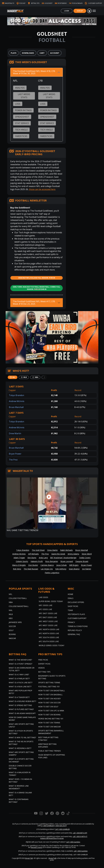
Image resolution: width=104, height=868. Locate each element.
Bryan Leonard (67, 561)
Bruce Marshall (16, 407)
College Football (18, 598)
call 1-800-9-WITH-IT (80, 837)
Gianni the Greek (58, 554)
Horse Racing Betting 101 (51, 719)
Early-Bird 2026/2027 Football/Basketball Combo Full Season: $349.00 (37, 288)
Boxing (12, 634)
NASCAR (12, 638)
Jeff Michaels (33, 554)
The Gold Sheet (38, 550)
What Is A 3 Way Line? (19, 675)
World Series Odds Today (51, 645)
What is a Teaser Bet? (19, 697)
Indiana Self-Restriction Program (52, 838)
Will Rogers (74, 565)
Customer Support (77, 618)
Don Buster (33, 565)
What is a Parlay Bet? (19, 679)
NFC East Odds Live (48, 613)
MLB (11, 614)
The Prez (13, 460)
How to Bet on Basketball (52, 691)
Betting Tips (44, 672)
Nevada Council (37, 847)
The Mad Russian (31, 569)
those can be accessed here (42, 189)
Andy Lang (43, 558)
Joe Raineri (87, 569)
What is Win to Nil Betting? (22, 737)
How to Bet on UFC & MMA (51, 711)
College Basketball (19, 606)
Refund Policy (75, 630)
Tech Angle (21, 130)
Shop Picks (73, 606)
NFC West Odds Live (48, 621)
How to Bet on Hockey (49, 699)
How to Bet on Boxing (49, 715)
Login (67, 11)
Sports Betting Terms (49, 683)
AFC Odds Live (45, 609)
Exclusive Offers (76, 602)
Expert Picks (44, 664)
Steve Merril (87, 554)
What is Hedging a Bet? (20, 748)
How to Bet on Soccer (49, 703)
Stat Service (22, 123)
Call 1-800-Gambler (73, 842)
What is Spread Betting (20, 705)
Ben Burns (32, 558)
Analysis (20, 88)
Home (70, 594)
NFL (10, 594)
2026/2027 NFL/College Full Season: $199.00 (37, 278)
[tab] (13, 377)
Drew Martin (15, 433)
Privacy (71, 622)
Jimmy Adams (73, 554)
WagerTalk (29, 858)
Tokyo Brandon (16, 395)
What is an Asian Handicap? (22, 713)
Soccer (12, 626)
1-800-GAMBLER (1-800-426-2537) (54, 826)
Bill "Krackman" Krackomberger (63, 558)
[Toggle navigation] (94, 11)
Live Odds (43, 597)
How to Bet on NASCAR (49, 727)
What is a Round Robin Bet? (22, 701)
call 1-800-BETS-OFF (80, 833)
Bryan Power (15, 454)
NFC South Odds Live (49, 637)
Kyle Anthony (61, 569)
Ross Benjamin (52, 561)
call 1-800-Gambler (81, 851)
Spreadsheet (22, 117)
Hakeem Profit (37, 561)
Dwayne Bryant (82, 561)
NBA (11, 602)
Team (70, 610)
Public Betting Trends (49, 751)
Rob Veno (17, 569)
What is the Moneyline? (20, 660)
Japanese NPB (15, 622)
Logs (18, 104)
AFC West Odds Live (48, 625)
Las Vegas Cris (47, 569)
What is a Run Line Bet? (20, 687)
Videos (41, 668)
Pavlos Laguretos (52, 573)
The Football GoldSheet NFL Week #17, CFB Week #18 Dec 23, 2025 (34, 303)
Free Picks (43, 660)
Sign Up (80, 11)
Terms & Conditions (78, 626)
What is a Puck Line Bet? (21, 683)
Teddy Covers (85, 558)
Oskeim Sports (22, 561)
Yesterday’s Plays (76, 614)
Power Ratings (23, 110)
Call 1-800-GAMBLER (62, 829)
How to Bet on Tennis (49, 723)
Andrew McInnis (17, 401)
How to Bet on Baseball (50, 695)
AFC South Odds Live (49, 641)
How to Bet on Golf (48, 707)
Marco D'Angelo (19, 565)
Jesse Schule (62, 565)
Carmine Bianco (47, 565)
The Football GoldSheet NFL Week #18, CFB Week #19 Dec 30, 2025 (34, 72)
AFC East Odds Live (48, 617)
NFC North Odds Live (49, 629)
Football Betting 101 (49, 687)
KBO (11, 618)
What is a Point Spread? (20, 664)
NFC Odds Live (45, 605)
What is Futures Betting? (21, 709)
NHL (11, 610)
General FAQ (74, 634)
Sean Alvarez (74, 569)
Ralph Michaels (66, 550)
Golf (11, 630)
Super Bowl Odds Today (51, 601)
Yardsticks (21, 136)
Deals (71, 598)
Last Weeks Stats (24, 96)
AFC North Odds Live (49, 633)
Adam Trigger (19, 558)
